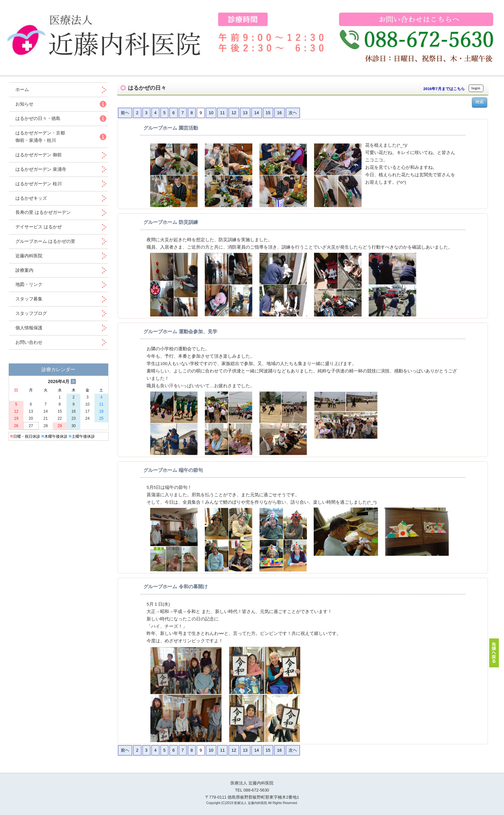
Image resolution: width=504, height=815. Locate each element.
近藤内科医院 (29, 256)
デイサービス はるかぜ (39, 227)
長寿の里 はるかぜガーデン (43, 212)
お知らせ (24, 104)
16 (279, 113)
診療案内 (24, 270)
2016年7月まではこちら (444, 89)
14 (256, 113)
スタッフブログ (31, 313)
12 (234, 113)
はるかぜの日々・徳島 (38, 118)
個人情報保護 (29, 328)
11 (222, 113)
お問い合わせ (29, 342)
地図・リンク (29, 284)
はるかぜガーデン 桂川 (39, 184)
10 (211, 113)
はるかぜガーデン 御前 (39, 155)
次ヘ (293, 113)
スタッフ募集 (29, 299)
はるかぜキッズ (31, 198)
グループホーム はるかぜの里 (45, 241)
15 (268, 113)
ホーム (27, 89)
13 (245, 113)
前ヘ (125, 113)
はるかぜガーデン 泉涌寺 (41, 169)
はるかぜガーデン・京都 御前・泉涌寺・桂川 (40, 137)
